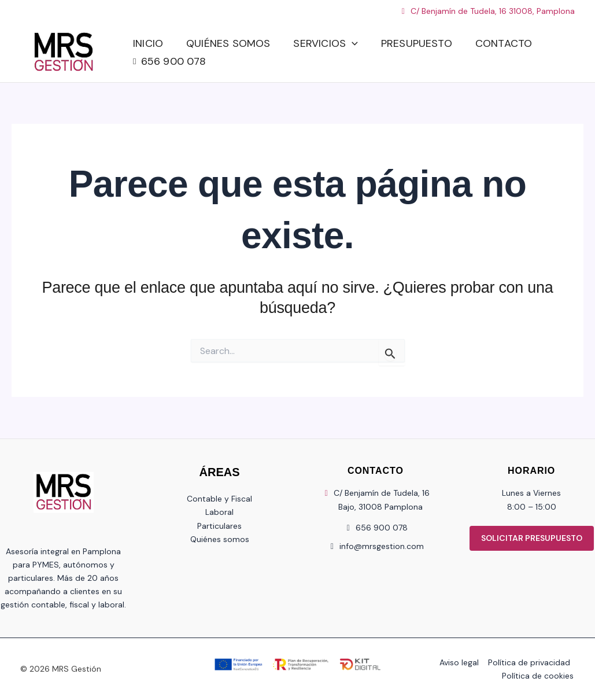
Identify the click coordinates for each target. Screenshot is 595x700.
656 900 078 (174, 64)
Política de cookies (539, 676)
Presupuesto (417, 41)
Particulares (219, 526)
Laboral (219, 512)
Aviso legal (461, 662)
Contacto (504, 41)
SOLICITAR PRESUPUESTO (532, 538)
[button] (352, 41)
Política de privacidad (530, 662)
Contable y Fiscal (219, 499)
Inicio (148, 41)
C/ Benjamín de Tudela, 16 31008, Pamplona (487, 11)
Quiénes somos (228, 41)
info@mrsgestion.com (382, 546)
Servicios (325, 41)
